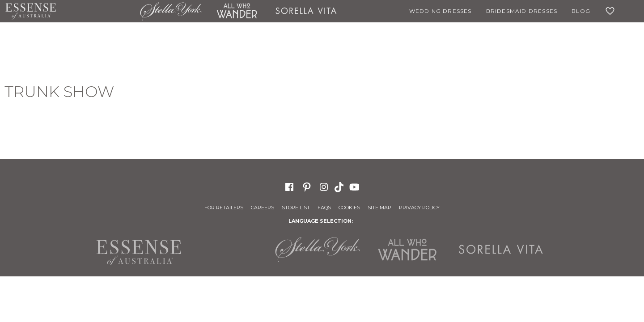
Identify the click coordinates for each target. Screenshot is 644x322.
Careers (263, 208)
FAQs (324, 208)
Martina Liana (98, 11)
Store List (296, 208)
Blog (581, 11)
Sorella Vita (306, 11)
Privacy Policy (419, 208)
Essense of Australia (31, 11)
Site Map (379, 208)
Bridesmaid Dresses (522, 11)
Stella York (171, 11)
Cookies (349, 208)
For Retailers (224, 208)
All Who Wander (237, 11)
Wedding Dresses (441, 11)
